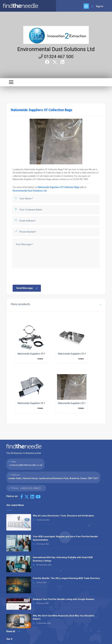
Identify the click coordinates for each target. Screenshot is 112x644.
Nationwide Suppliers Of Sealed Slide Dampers (43, 403)
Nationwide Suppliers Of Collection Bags (59, 187)
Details (40, 359)
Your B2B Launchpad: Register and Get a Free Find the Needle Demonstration (65, 538)
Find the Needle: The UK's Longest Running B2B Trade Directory (66, 578)
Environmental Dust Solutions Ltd (56, 49)
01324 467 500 (56, 57)
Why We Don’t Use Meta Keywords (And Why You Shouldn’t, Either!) (64, 617)
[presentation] (34, 276)
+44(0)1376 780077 (31, 488)
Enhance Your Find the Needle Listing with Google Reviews (64, 599)
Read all (13, 631)
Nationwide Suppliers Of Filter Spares (38, 354)
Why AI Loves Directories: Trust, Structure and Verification (63, 516)
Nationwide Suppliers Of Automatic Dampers (82, 354)
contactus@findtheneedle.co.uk (26, 465)
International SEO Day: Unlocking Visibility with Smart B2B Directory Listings (63, 559)
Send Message (27, 288)
